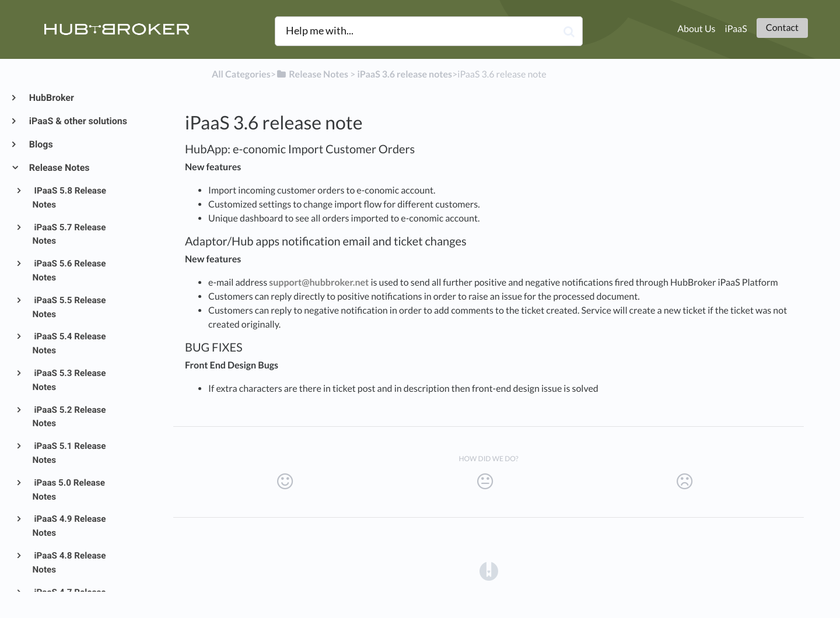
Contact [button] (782, 28)
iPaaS (736, 29)
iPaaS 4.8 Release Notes (69, 563)
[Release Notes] (312, 74)
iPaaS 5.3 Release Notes (69, 380)
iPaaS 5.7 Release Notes (69, 234)
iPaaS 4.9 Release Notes (69, 526)
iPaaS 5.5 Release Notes (69, 307)
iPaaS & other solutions (78, 121)
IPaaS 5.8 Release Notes (69, 198)
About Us (696, 29)
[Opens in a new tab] (489, 571)
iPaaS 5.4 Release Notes (69, 343)
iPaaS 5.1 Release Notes (69, 453)
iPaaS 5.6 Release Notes (69, 271)
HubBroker (51, 98)
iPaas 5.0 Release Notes (69, 490)
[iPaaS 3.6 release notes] (405, 74)
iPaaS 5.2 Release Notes (69, 417)
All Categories (241, 74)
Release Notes (59, 168)
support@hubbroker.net (319, 282)
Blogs (41, 144)
